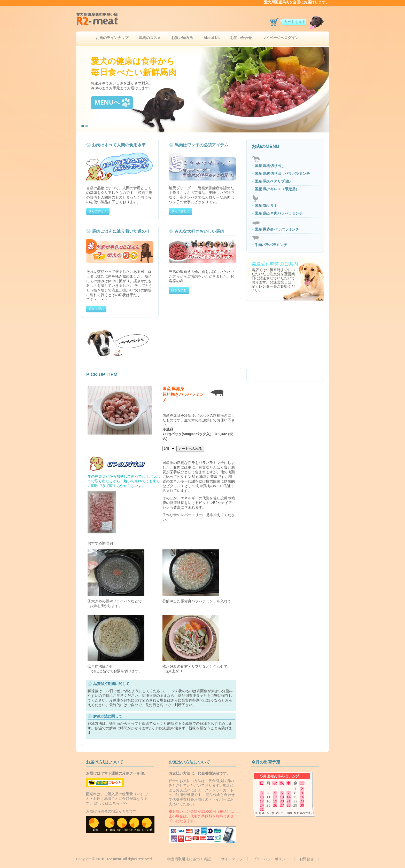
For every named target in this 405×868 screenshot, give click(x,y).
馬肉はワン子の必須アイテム (201, 145)
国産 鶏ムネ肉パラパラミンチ (279, 213)
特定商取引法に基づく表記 (189, 859)
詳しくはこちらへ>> (111, 803)
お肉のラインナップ (112, 38)
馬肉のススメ (150, 38)
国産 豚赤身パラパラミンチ (277, 229)
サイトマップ (232, 859)
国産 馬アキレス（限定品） (277, 189)
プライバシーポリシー (271, 859)
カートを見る (295, 22)
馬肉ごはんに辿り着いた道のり (121, 231)
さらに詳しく (98, 211)
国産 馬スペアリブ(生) (273, 181)
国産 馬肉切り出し (270, 166)
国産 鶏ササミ (266, 206)
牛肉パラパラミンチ (271, 245)
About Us (212, 38)
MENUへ (112, 102)
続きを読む (96, 309)
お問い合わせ (241, 38)
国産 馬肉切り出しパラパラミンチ (282, 173)
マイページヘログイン (281, 38)
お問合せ (307, 859)
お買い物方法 (182, 38)
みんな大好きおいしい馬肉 (199, 231)
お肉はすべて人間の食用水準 (119, 145)
